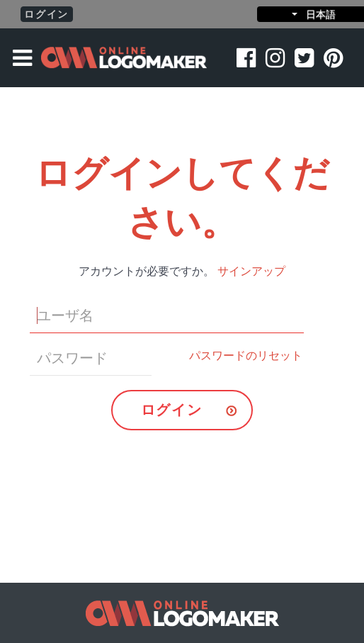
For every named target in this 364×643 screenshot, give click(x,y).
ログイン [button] (46, 14)
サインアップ (251, 271)
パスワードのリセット (246, 356)
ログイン (171, 410)
